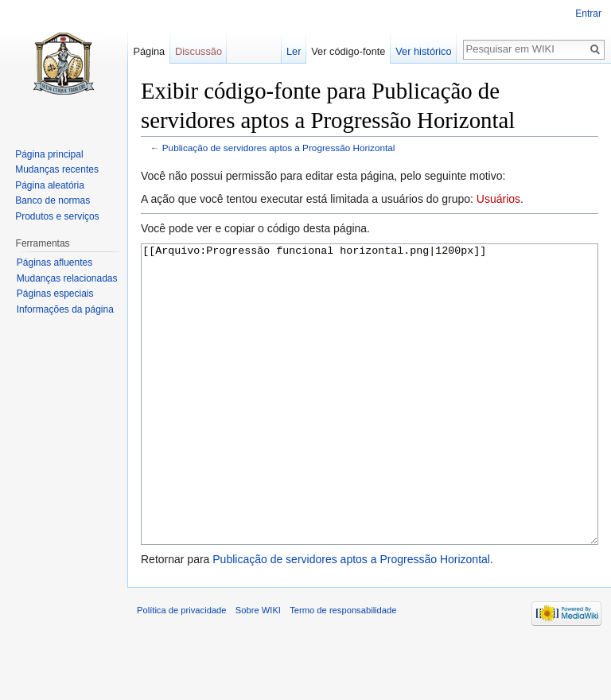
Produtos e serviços (57, 216)
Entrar (588, 14)
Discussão (198, 51)
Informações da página (65, 309)
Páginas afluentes (54, 262)
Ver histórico (423, 51)
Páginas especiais (55, 294)
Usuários (498, 199)
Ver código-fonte (348, 51)
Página (149, 51)
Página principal (49, 154)
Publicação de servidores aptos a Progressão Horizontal (279, 148)
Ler (294, 51)
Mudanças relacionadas (67, 278)
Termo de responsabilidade (343, 670)
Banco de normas (53, 200)
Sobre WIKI (258, 670)
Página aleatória (50, 185)
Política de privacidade (182, 670)
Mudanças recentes (57, 169)
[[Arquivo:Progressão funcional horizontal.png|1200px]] (370, 424)
